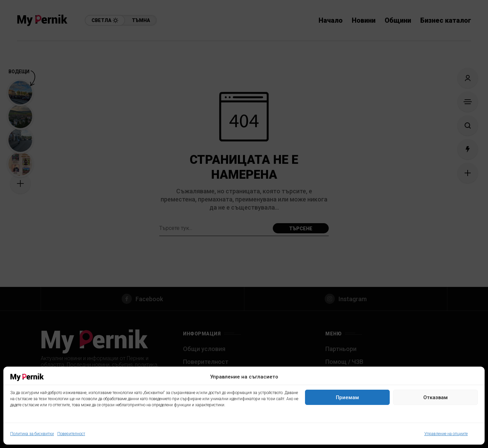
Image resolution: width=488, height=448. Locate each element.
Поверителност (71, 434)
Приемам (347, 397)
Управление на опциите (446, 434)
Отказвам (435, 397)
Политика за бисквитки (32, 434)
